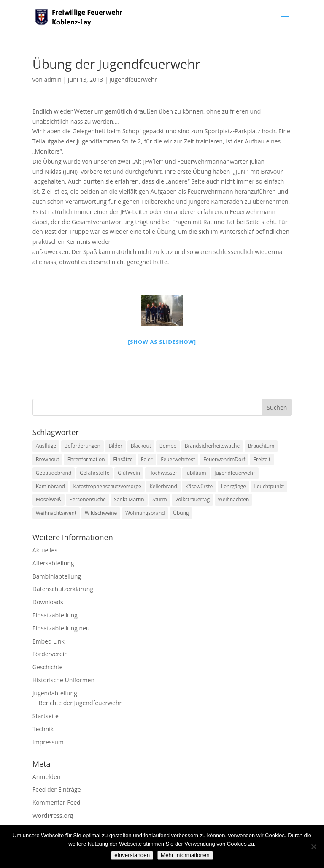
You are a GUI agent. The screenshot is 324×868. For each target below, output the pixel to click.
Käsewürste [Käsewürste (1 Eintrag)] (199, 486)
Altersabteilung (53, 563)
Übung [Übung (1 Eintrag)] (181, 513)
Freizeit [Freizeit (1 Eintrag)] (262, 459)
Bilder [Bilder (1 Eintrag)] (115, 446)
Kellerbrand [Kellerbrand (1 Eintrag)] (163, 486)
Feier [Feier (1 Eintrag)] (147, 459)
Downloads (48, 602)
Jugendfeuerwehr (133, 80)
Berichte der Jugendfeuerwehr (80, 703)
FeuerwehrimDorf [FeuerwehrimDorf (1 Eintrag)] (224, 459)
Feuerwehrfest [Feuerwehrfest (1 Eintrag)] (178, 459)
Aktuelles (45, 550)
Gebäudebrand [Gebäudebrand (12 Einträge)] (54, 473)
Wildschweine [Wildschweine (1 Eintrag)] (101, 513)
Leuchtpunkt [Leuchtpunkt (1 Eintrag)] (269, 486)
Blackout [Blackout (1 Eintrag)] (141, 446)
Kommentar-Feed (57, 802)
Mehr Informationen (185, 855)
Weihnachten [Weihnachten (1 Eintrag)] (234, 499)
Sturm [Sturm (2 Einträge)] (159, 499)
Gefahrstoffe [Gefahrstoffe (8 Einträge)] (94, 473)
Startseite (46, 716)
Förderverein (50, 654)
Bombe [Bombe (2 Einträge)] (168, 446)
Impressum (48, 742)
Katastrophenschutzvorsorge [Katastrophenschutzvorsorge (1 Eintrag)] (107, 486)
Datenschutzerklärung (63, 589)
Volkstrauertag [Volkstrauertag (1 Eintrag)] (192, 499)
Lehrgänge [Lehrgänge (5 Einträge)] (234, 486)
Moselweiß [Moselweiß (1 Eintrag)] (49, 499)
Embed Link (49, 641)
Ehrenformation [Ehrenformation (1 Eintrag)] (86, 459)
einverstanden (132, 855)
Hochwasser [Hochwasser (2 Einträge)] (163, 473)
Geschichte (48, 667)
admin (53, 80)
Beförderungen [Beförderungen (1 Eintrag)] (82, 446)
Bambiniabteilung (57, 576)
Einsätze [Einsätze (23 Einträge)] (123, 459)
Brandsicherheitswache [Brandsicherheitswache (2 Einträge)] (212, 446)
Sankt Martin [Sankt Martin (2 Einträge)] (129, 499)
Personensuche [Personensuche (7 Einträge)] (87, 499)
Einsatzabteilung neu (61, 628)
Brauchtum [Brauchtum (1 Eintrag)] (261, 446)
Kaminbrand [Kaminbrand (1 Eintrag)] (50, 486)
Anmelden (47, 777)
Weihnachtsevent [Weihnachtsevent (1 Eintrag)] (56, 513)
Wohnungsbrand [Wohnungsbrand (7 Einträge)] (145, 513)
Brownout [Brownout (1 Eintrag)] (47, 459)
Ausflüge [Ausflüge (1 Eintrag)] (46, 446)
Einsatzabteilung (55, 615)
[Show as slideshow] (162, 342)
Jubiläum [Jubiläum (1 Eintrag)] (196, 473)
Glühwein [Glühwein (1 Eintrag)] (129, 473)
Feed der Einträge (57, 789)
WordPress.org (53, 815)
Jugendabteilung (55, 693)
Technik (43, 729)
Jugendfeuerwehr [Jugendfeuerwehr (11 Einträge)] (235, 473)
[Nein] (313, 846)
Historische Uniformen (63, 680)
